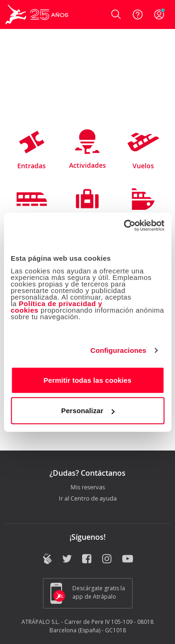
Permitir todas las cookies (87, 380)
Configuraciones (119, 350)
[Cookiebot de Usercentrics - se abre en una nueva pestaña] (125, 225)
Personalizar (88, 411)
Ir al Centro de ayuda (88, 499)
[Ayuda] (138, 14)
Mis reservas (88, 487)
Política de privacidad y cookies (56, 306)
